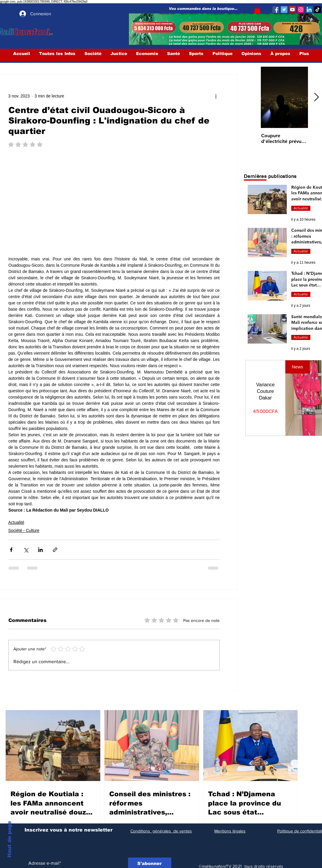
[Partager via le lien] (55, 550)
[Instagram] (301, 10)
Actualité (16, 522)
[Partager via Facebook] (11, 550)
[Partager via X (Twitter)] (26, 550)
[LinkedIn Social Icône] (309, 10)
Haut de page (9, 839)
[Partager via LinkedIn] (40, 550)
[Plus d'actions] (216, 96)
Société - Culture (24, 530)
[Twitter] (284, 10)
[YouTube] (292, 10)
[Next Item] (317, 98)
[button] (257, 10)
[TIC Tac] (318, 10)
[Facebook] (276, 10)
